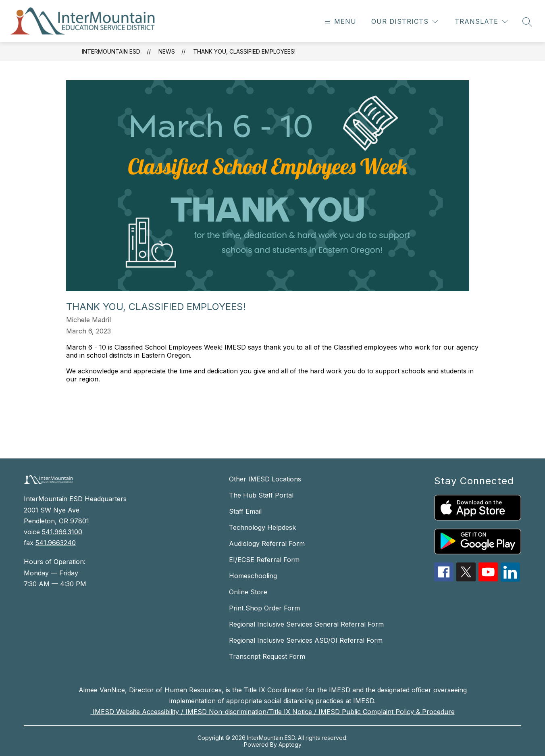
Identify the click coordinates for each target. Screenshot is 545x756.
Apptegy (290, 745)
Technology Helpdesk (262, 527)
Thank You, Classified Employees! (244, 51)
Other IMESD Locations (265, 479)
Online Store (248, 592)
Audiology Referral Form (267, 544)
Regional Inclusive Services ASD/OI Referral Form (306, 640)
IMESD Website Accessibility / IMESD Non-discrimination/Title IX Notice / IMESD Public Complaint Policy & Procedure (273, 712)
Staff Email (245, 511)
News (167, 51)
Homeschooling (253, 576)
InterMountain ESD (111, 51)
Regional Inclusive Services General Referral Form (306, 624)
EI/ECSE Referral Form (264, 560)
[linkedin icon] (510, 579)
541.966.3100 (62, 532)
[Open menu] (340, 22)
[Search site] (527, 22)
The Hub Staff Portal (261, 495)
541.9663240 (56, 543)
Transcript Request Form (267, 656)
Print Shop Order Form (264, 608)
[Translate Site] (481, 22)
